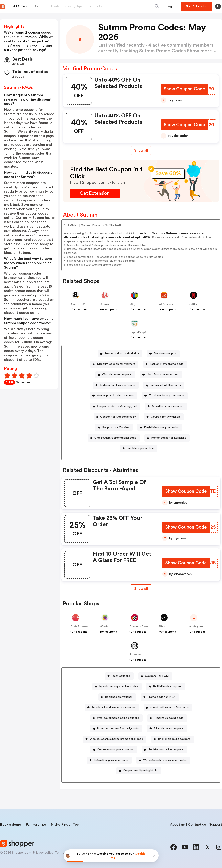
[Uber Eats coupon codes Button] (161, 375)
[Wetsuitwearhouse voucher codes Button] (163, 760)
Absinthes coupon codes (168, 406)
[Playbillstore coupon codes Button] (160, 427)
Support (216, 825)
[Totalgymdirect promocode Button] (165, 396)
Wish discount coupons (117, 375)
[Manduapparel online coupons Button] (114, 396)
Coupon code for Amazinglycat (117, 406)
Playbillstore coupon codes (161, 427)
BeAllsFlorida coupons (167, 686)
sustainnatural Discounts (165, 385)
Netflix (193, 304)
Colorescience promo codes (115, 750)
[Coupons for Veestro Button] (114, 427)
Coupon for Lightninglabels (140, 771)
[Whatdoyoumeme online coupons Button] (116, 718)
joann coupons (121, 676)
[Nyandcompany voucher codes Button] (117, 687)
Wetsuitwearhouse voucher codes (165, 760)
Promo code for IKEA (161, 697)
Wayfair (105, 627)
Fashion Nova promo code (167, 364)
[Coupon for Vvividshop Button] (164, 417)
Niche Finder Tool (65, 825)
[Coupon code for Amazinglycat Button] (115, 406)
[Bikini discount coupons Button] (167, 729)
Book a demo (11, 825)
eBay (133, 304)
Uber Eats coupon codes (162, 375)
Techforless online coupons (166, 750)
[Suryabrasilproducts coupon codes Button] (112, 708)
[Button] (171, 6)
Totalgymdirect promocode (166, 396)
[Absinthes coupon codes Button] (166, 406)
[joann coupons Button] (119, 676)
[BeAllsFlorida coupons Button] (166, 687)
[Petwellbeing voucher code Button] (109, 760)
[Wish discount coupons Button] (115, 375)
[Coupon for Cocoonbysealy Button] (116, 417)
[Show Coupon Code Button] (184, 89)
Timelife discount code (169, 718)
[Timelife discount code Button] (167, 718)
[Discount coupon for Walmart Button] (114, 364)
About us (177, 825)
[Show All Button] (141, 589)
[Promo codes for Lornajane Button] (167, 438)
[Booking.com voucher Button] (117, 697)
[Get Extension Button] (95, 194)
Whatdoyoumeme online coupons (118, 718)
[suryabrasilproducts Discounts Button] (168, 708)
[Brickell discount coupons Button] (173, 739)
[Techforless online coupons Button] (164, 750)
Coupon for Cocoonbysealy (118, 417)
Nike (162, 627)
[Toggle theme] (218, 6)
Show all (141, 589)
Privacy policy (43, 853)
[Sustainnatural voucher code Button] (116, 385)
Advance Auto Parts (143, 627)
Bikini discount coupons (169, 729)
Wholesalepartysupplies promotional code (116, 739)
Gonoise (135, 655)
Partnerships (36, 825)
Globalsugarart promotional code (115, 438)
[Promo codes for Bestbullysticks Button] (116, 729)
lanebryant (196, 627)
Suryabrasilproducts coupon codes (113, 708)
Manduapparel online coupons (115, 396)
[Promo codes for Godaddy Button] (120, 354)
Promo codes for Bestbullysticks (118, 729)
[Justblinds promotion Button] (139, 448)
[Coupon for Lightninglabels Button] (139, 771)
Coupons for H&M (157, 676)
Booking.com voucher (119, 697)
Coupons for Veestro (115, 427)
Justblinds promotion (140, 448)
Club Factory (79, 627)
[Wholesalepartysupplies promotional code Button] (115, 739)
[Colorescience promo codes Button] (114, 750)
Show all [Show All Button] (141, 150)
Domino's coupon (165, 354)
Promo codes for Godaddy (122, 354)
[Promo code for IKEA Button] (160, 697)
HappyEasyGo (139, 332)
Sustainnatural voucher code (117, 385)
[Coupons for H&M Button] (155, 676)
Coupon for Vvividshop (165, 417)
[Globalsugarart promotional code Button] (114, 438)
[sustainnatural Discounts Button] (164, 385)
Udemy (105, 304)
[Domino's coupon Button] (163, 354)
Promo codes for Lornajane (169, 438)
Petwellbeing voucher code (111, 760)
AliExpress (166, 304)
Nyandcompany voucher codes (119, 686)
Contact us (197, 825)
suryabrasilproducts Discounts (170, 708)
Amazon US (78, 304)
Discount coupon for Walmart (116, 364)
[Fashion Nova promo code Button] (165, 364)
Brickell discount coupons (174, 739)
